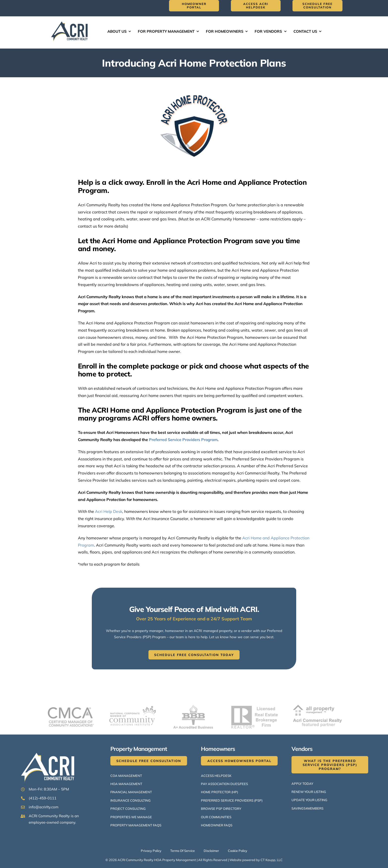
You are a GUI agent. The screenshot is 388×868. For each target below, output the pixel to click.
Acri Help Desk (109, 511)
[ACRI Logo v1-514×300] (71, 21)
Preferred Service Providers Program (183, 440)
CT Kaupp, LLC (272, 860)
